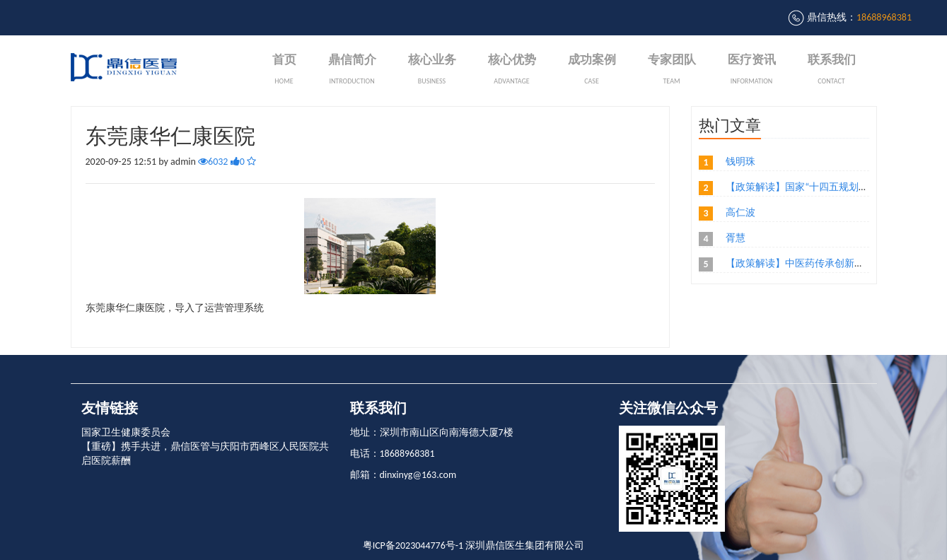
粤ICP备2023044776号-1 (413, 546)
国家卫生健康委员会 (126, 432)
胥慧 (736, 238)
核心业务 (432, 70)
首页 (284, 70)
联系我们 (832, 70)
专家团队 (672, 70)
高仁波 (740, 212)
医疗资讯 (752, 70)
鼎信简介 (352, 70)
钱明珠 (740, 162)
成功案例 (592, 70)
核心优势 (512, 70)
